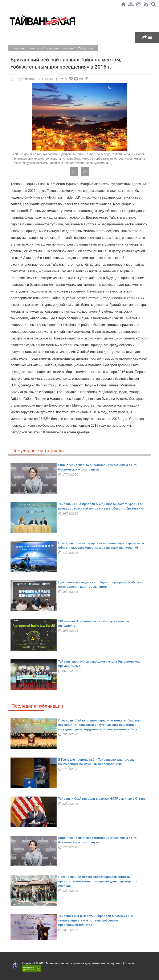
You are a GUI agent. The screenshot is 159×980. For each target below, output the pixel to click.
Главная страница (26, 48)
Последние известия (58, 48)
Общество (85, 48)
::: (1, 11)
